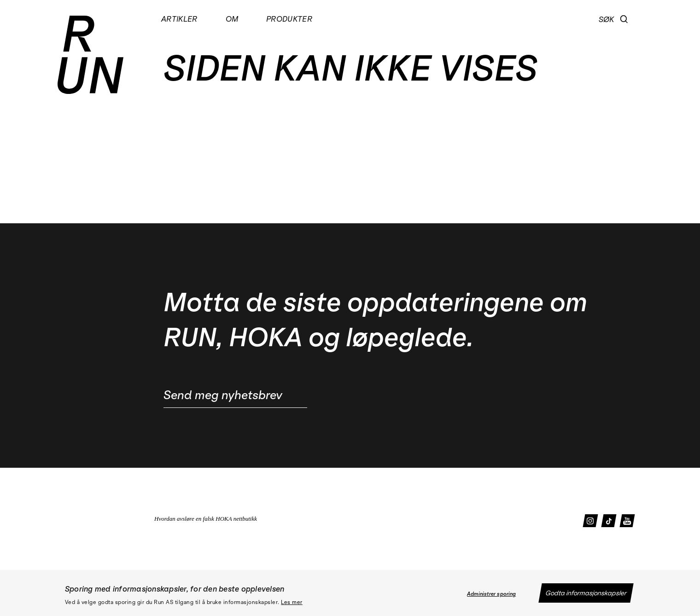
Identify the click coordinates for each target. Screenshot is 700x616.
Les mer (292, 602)
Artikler (179, 19)
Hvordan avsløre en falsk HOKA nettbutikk (206, 519)
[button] (624, 19)
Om (232, 19)
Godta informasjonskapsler (586, 593)
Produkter (289, 19)
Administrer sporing (491, 594)
